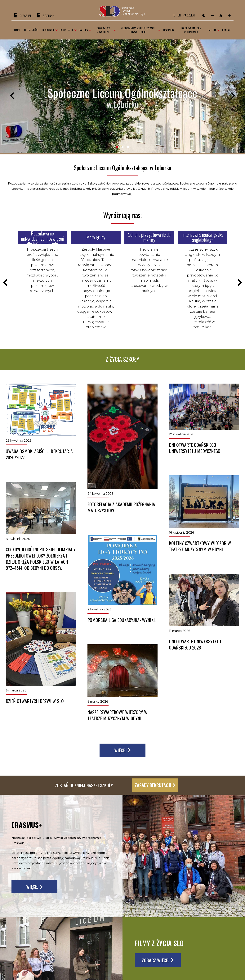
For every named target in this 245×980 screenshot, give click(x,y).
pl (174, 15)
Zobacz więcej (158, 960)
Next (233, 96)
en (179, 15)
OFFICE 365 (23, 16)
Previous (12, 96)
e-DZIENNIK (46, 16)
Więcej (122, 750)
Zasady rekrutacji (155, 785)
